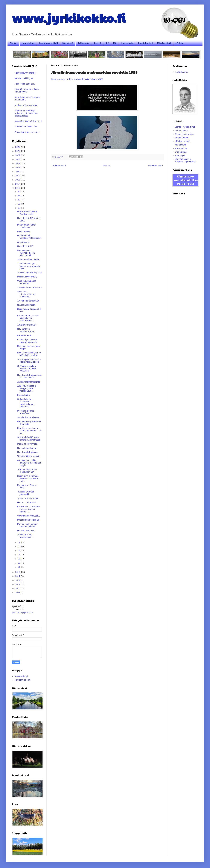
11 (19, 196)
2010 (18, 588)
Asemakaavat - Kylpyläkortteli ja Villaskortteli (26, 253)
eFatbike (180, 43)
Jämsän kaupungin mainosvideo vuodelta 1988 (29, 266)
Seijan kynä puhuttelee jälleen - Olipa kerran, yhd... (28, 479)
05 (19, 551)
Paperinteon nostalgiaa (28, 520)
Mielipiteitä (68, 43)
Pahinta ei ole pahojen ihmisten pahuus (28, 525)
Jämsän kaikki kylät (24, 78)
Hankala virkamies (26, 531)
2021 (18, 167)
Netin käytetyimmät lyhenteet (28, 121)
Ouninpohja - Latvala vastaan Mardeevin (27, 341)
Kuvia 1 (97, 43)
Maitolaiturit (181, 145)
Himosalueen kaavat (27, 448)
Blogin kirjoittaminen (185, 134)
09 (19, 204)
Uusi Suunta (181, 152)
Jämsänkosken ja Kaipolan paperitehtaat (186, 160)
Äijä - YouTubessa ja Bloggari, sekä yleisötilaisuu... (27, 388)
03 (19, 559)
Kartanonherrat (24, 335)
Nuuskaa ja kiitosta (26, 305)
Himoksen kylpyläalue (27, 452)
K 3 (115, 43)
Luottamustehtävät (48, 43)
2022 (18, 163)
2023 (18, 159)
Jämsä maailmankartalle (29, 382)
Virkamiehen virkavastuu (29, 516)
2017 (18, 184)
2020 (18, 172)
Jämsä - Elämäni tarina (28, 259)
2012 (18, 580)
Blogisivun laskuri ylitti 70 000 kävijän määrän (29, 354)
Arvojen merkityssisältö (28, 301)
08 (19, 208)
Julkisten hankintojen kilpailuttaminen (27, 471)
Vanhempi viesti (155, 165)
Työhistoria (83, 43)
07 (19, 542)
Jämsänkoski (23, 242)
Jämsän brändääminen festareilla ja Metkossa (29, 439)
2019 (18, 176)
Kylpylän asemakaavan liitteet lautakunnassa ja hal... (29, 431)
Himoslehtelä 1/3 (25, 246)
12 (19, 192)
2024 (18, 155)
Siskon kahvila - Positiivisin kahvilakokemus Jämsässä (26, 403)
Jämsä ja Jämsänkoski (28, 498)
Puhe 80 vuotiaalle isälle (26, 127)
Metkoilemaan (24, 231)
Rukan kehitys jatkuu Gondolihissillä (27, 213)
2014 (18, 576)
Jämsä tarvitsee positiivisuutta (25, 536)
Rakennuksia (181, 148)
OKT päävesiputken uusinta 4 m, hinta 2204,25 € (27, 369)
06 (19, 546)
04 (19, 555)
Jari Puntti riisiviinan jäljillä (29, 273)
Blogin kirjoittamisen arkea (27, 132)
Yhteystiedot (127, 43)
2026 (18, 147)
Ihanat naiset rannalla (27, 444)
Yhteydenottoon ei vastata (29, 288)
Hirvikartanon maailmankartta (26, 330)
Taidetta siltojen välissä (28, 456)
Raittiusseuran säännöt (25, 73)
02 (19, 563)
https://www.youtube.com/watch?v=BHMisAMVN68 (77, 79)
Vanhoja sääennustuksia (26, 105)
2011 (18, 584)
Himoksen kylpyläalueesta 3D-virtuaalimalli (29, 376)
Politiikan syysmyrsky (27, 277)
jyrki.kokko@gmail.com (22, 613)
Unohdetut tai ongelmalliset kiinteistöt (29, 237)
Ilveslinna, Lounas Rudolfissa (26, 412)
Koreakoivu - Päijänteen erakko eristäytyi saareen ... (28, 509)
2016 (18, 188)
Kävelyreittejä (164, 43)
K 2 (107, 43)
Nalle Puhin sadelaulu (25, 84)
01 (19, 567)
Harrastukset (28, 43)
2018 (18, 180)
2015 (18, 572)
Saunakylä (180, 156)
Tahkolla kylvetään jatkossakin (26, 493)
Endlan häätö (24, 395)
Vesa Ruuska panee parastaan (27, 282)
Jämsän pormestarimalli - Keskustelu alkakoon (29, 361)
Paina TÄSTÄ (182, 72)
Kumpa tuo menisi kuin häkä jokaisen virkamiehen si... (28, 318)
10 (19, 200)
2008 (18, 593)
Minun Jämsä (181, 130)
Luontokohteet (145, 43)
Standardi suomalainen (28, 417)
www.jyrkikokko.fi (69, 18)
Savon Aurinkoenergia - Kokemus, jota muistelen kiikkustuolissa (26, 113)
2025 (18, 151)
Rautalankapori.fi (23, 680)
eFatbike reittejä (183, 141)
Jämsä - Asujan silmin (185, 127)
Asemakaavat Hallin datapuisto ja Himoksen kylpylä (29, 463)
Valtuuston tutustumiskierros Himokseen (26, 294)
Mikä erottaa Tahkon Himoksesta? (27, 226)
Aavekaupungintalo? (27, 325)
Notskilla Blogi (21, 676)
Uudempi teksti (59, 165)
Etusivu (13, 43)
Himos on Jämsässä (27, 503)
